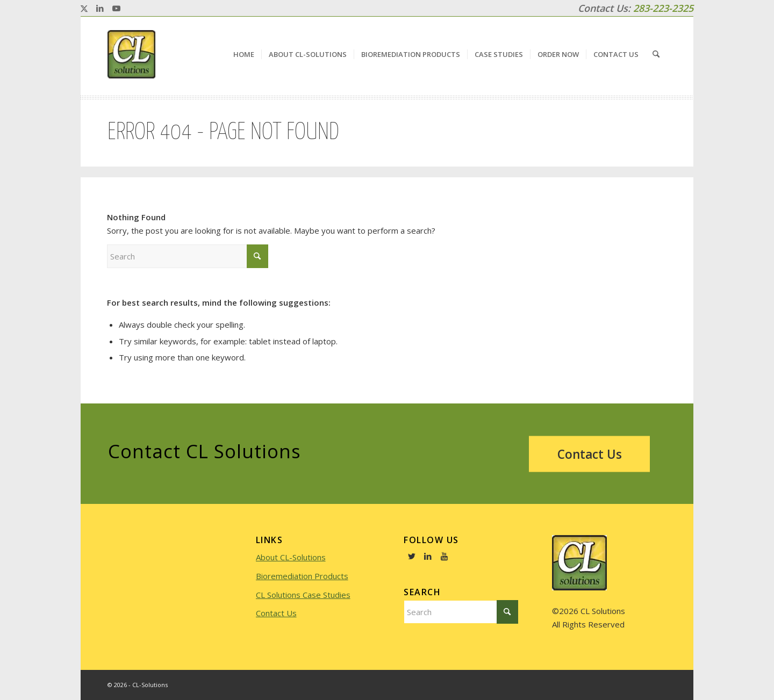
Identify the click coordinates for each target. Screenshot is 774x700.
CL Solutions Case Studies (303, 595)
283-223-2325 (663, 8)
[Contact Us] (589, 454)
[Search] (656, 54)
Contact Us (276, 613)
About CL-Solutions (291, 557)
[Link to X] (84, 8)
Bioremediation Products (302, 576)
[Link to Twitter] (412, 556)
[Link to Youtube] (116, 8)
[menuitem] (244, 54)
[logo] (131, 54)
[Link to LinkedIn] (100, 8)
